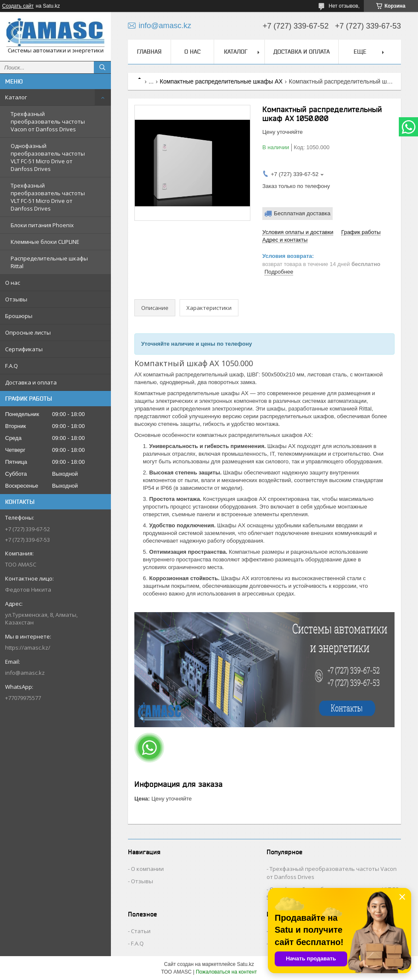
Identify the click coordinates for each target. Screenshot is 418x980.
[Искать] (102, 67)
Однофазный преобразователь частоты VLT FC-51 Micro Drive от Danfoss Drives (48, 157)
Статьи (141, 931)
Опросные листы (28, 332)
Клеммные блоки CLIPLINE (45, 242)
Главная (149, 52)
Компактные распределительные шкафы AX (221, 81)
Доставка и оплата (31, 382)
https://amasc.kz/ (28, 648)
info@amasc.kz (25, 673)
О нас (13, 283)
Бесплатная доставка (302, 213)
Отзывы (16, 299)
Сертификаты (24, 349)
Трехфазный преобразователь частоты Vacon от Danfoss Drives (48, 121)
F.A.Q (12, 366)
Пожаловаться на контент (226, 972)
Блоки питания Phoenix (42, 225)
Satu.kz (245, 964)
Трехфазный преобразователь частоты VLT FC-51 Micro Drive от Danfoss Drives (48, 197)
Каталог (16, 97)
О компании (147, 869)
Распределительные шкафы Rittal (49, 262)
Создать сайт (18, 6)
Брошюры (19, 316)
